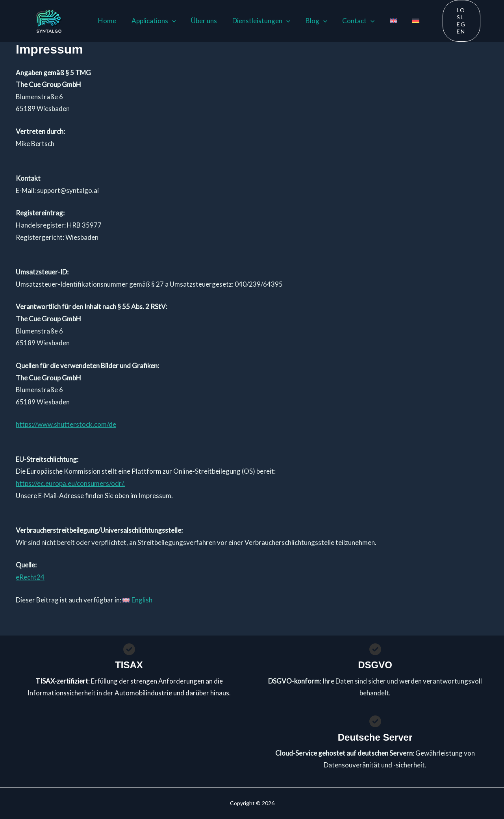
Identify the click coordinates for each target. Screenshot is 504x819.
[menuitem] (382, 20)
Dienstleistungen (255, 20)
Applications (151, 20)
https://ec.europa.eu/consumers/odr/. (70, 482)
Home (107, 20)
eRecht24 (30, 576)
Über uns (200, 20)
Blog (309, 20)
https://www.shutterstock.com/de (66, 423)
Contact (349, 20)
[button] (170, 20)
